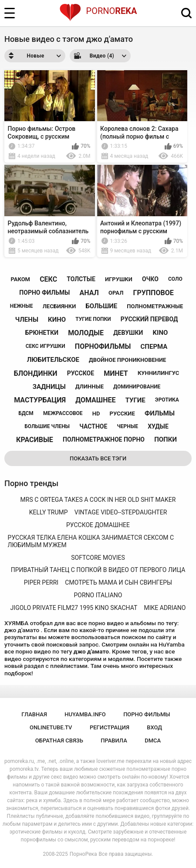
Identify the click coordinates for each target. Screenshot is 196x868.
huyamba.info (85, 714)
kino (161, 333)
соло (175, 279)
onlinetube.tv (51, 727)
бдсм (26, 413)
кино (57, 320)
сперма (154, 347)
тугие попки (93, 319)
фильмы (160, 413)
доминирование (137, 387)
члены (27, 320)
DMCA (153, 740)
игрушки (119, 279)
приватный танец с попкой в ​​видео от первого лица (98, 570)
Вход (154, 727)
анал (89, 293)
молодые (86, 333)
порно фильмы (44, 293)
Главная (34, 714)
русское (81, 373)
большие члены (47, 426)
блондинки (36, 373)
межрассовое (63, 413)
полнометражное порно (104, 439)
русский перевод (149, 319)
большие (101, 306)
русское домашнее (98, 525)
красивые (35, 440)
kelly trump (49, 512)
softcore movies (98, 558)
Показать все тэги (98, 458)
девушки (128, 333)
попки (166, 439)
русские (122, 414)
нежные (22, 306)
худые (158, 426)
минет (116, 373)
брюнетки (42, 333)
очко (150, 279)
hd (96, 414)
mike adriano (165, 608)
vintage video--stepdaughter (121, 512)
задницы (49, 387)
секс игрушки (46, 346)
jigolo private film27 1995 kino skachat (74, 608)
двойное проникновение (127, 360)
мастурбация (40, 400)
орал (116, 293)
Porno (98, 11)
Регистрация (110, 727)
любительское (53, 360)
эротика (167, 400)
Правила (114, 740)
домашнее (95, 400)
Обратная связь (59, 740)
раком (20, 279)
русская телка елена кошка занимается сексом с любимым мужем (91, 541)
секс (48, 279)
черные (128, 426)
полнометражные (155, 306)
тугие (135, 400)
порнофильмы (103, 346)
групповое (153, 293)
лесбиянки (59, 306)
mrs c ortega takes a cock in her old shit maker (98, 500)
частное (93, 426)
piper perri (41, 582)
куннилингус (158, 373)
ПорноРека (83, 854)
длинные (90, 386)
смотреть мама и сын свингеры (118, 582)
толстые (81, 279)
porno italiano (98, 595)
